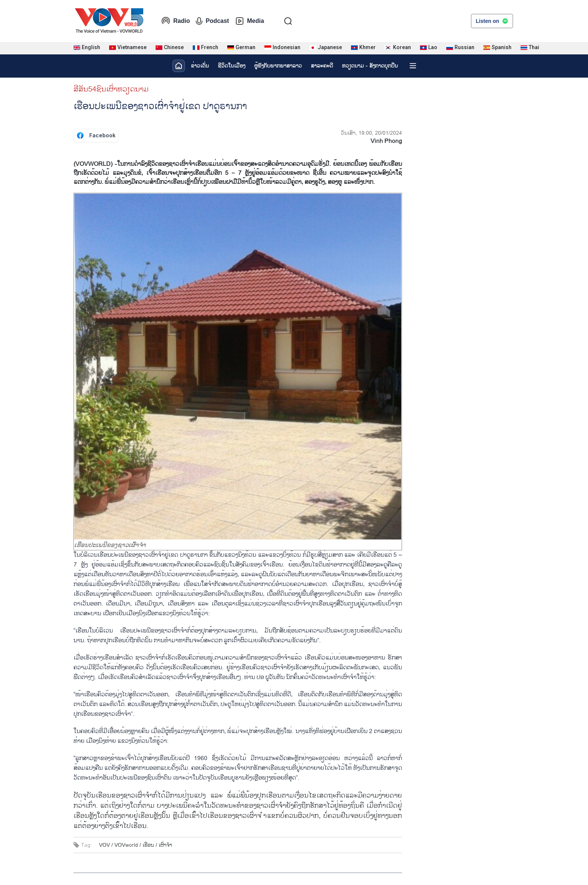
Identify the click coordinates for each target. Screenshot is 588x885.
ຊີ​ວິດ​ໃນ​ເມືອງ (232, 66)
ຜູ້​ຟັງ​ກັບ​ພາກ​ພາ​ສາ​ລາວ (278, 66)
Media (250, 21)
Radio (175, 21)
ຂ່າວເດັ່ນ (200, 66)
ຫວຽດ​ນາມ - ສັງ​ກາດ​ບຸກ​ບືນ (370, 66)
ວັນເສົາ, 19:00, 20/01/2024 (371, 133)
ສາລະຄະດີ (322, 66)
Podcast (212, 21)
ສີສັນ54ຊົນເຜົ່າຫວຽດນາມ (111, 89)
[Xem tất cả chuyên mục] (413, 66)
